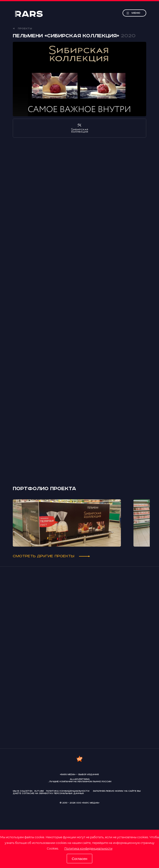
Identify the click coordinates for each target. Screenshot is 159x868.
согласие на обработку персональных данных (53, 793)
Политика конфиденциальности (88, 849)
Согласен (79, 859)
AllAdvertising (80, 779)
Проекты (22, 29)
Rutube (39, 791)
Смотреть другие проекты (51, 556)
